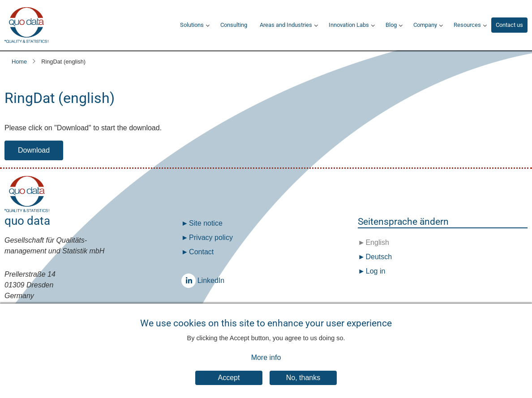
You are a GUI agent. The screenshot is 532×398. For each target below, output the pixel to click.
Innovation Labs (349, 25)
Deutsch (378, 257)
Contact (201, 252)
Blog (391, 25)
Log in (376, 271)
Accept (229, 384)
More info (266, 364)
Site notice (206, 223)
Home (19, 62)
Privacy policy (211, 238)
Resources (467, 25)
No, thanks (303, 384)
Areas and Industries (286, 25)
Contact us (509, 25)
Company (425, 25)
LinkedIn (191, 280)
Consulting (234, 25)
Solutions (192, 25)
